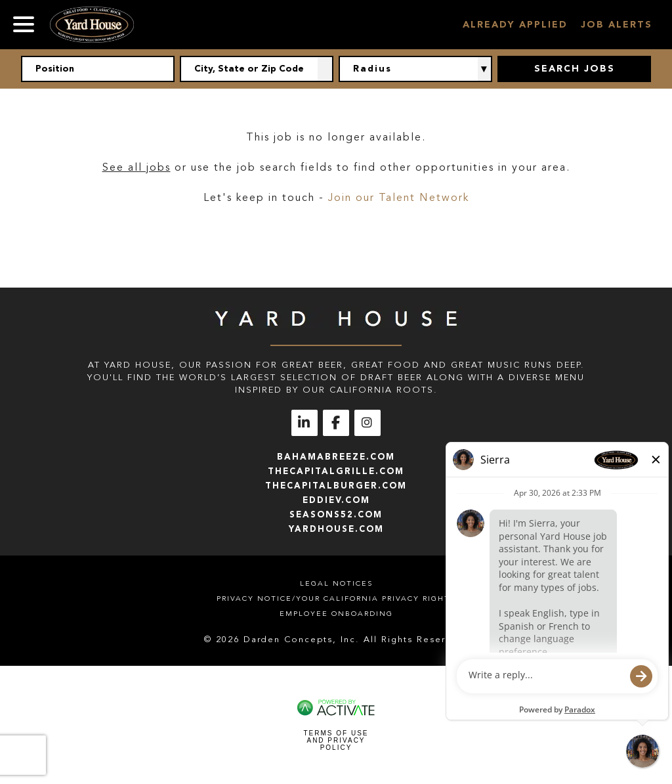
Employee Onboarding (336, 614)
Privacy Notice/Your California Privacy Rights (336, 599)
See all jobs (136, 167)
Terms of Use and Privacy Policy (336, 740)
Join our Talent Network (399, 198)
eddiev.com (336, 500)
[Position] (98, 69)
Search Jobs (575, 69)
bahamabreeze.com (336, 457)
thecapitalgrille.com (336, 471)
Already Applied (515, 25)
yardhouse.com (336, 529)
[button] (325, 69)
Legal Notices (336, 583)
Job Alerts (617, 25)
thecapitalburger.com (336, 486)
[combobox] (257, 69)
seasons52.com (336, 514)
